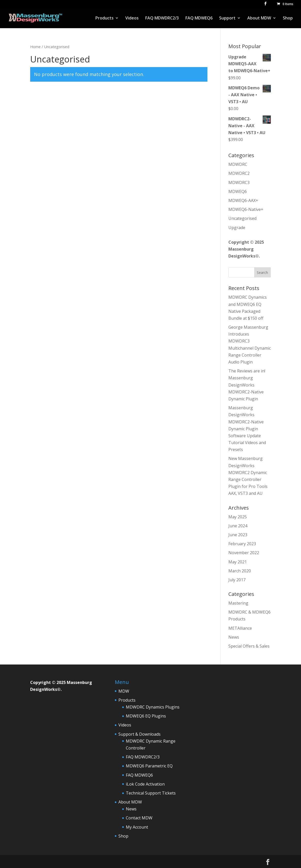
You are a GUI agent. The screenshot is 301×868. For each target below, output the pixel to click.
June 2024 (238, 526)
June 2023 (238, 535)
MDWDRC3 (239, 183)
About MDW (259, 18)
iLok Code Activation (145, 784)
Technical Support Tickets (151, 793)
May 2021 (238, 562)
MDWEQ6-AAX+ (243, 200)
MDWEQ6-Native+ (246, 209)
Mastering (238, 603)
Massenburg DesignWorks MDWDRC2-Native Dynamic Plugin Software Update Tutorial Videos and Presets (247, 429)
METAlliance (240, 628)
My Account (137, 827)
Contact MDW (139, 818)
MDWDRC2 (239, 173)
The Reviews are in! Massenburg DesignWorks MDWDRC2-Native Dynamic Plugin (247, 385)
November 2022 (244, 553)
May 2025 (238, 517)
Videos (132, 18)
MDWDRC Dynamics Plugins (153, 707)
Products (104, 18)
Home (35, 47)
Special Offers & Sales (249, 646)
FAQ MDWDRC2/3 (162, 18)
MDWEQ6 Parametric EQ (149, 766)
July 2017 (237, 580)
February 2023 (242, 544)
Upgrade (237, 228)
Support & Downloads (140, 734)
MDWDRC (238, 164)
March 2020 (240, 571)
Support (227, 18)
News (234, 637)
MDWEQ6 (238, 191)
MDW (124, 691)
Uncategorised (242, 218)
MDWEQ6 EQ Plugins (146, 716)
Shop (288, 18)
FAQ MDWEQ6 (199, 18)
